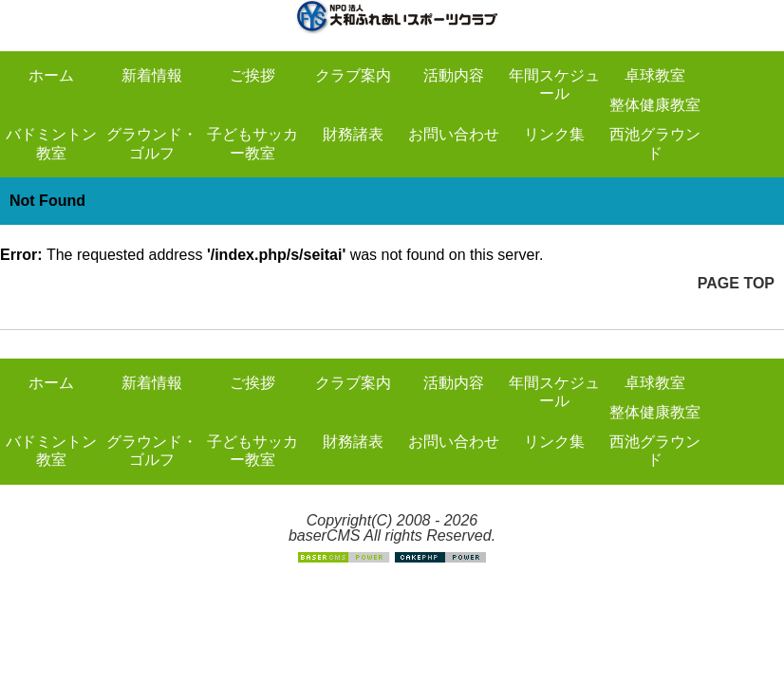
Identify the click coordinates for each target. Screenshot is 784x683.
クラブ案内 (353, 75)
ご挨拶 (252, 75)
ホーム (51, 75)
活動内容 (454, 75)
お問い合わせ (454, 134)
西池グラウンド (655, 143)
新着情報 (152, 75)
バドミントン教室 (51, 143)
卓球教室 (655, 75)
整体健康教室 (655, 105)
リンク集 (554, 134)
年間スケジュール (554, 84)
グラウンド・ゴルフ (152, 143)
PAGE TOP (736, 283)
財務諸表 (353, 134)
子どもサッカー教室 (252, 143)
